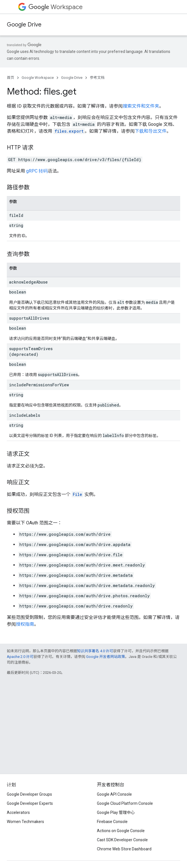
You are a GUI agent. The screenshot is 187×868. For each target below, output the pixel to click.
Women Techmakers (25, 822)
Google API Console (114, 794)
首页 (11, 78)
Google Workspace (38, 78)
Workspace (56, 7)
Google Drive (24, 25)
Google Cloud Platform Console (125, 803)
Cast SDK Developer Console (122, 840)
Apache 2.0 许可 (20, 657)
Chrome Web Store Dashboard (124, 849)
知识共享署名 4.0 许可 (95, 651)
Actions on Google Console (121, 831)
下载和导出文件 (151, 131)
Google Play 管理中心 (116, 812)
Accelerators (18, 812)
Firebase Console (112, 822)
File (77, 494)
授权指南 (25, 624)
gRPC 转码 (37, 171)
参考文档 (97, 78)
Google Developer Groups (29, 794)
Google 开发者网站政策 (106, 657)
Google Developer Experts (30, 803)
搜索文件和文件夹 (141, 106)
